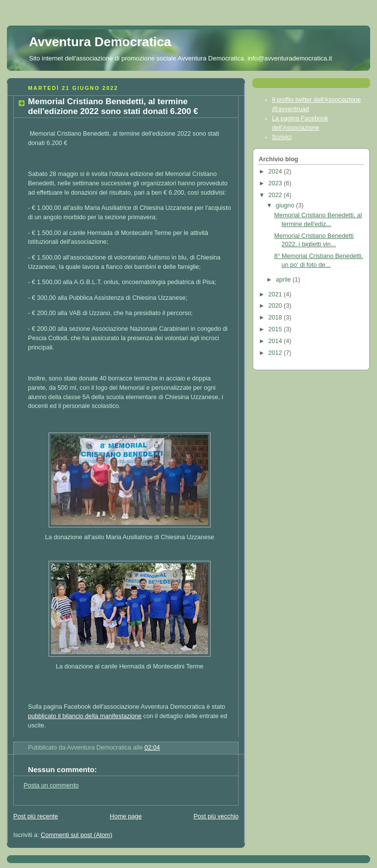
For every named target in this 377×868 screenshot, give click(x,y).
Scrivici (282, 137)
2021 (276, 294)
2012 (276, 353)
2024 (276, 172)
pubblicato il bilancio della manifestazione (85, 716)
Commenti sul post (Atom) (77, 835)
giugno (286, 205)
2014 (276, 341)
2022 (276, 195)
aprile (284, 280)
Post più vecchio (216, 816)
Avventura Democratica (100, 42)
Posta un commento (51, 785)
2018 (276, 318)
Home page (126, 816)
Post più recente (36, 816)
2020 (276, 306)
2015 (276, 329)
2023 (276, 183)
